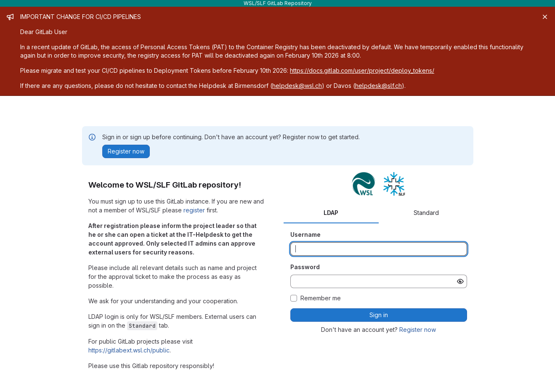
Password (305, 267)
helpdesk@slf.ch (378, 86)
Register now (418, 330)
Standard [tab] (426, 213)
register (194, 210)
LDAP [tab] (331, 213)
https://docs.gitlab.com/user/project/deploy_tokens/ (362, 70)
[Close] (545, 17)
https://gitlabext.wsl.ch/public (129, 350)
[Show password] (460, 281)
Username (305, 234)
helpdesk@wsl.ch (297, 86)
